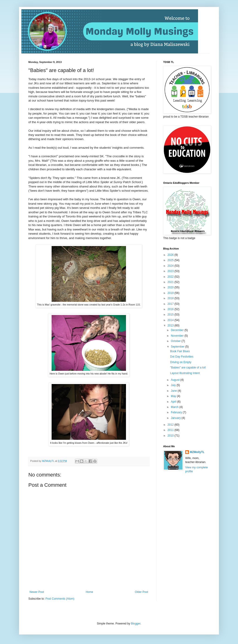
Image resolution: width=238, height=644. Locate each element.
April (174, 402)
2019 (171, 293)
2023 (171, 271)
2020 (171, 287)
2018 (171, 298)
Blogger (136, 624)
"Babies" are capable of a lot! (188, 368)
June (174, 391)
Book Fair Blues (180, 351)
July (174, 385)
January (176, 418)
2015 (171, 315)
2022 (171, 277)
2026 (171, 255)
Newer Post (37, 592)
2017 (171, 304)
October (176, 341)
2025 (171, 260)
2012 (171, 425)
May (174, 396)
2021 (171, 282)
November (178, 336)
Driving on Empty (181, 362)
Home (89, 592)
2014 (171, 320)
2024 (171, 266)
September (178, 347)
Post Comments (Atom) (60, 599)
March (175, 407)
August (176, 380)
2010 (171, 436)
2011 (171, 430)
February (177, 412)
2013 (171, 325)
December (178, 330)
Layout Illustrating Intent (185, 373)
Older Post (141, 592)
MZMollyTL (197, 452)
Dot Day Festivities (182, 357)
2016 (171, 309)
